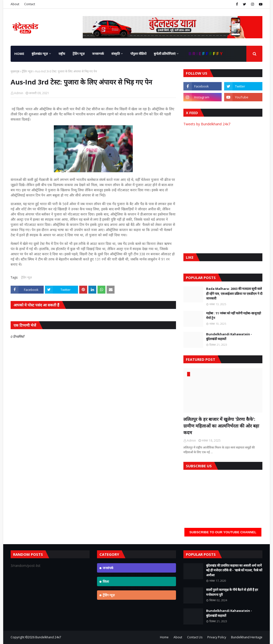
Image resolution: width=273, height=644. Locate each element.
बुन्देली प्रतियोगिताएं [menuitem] (165, 54)
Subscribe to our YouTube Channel (223, 532)
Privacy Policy (217, 637)
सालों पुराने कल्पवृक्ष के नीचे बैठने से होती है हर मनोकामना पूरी (232, 592)
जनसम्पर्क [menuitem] (98, 54)
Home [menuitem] (19, 54)
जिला (106, 581)
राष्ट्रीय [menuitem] (62, 54)
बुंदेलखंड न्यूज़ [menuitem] (40, 54)
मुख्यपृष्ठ (15, 71)
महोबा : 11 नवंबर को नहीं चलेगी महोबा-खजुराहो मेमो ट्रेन (234, 316)
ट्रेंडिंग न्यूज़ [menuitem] (79, 54)
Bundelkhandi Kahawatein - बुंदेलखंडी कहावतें (229, 337)
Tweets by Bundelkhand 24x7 (207, 124)
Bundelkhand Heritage (247, 637)
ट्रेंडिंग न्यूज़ (27, 71)
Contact (30, 4)
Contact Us (195, 637)
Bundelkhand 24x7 (48, 637)
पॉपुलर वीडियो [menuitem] (138, 54)
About (15, 4)
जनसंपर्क (108, 568)
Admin (19, 93)
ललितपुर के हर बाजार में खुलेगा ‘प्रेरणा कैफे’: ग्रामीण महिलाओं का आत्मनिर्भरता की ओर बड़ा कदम (221, 426)
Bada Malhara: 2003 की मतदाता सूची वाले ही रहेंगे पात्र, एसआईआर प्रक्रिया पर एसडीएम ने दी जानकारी (234, 293)
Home (164, 637)
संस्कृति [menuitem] (116, 54)
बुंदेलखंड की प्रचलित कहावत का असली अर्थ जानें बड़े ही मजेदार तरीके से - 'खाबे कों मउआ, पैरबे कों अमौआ (234, 570)
